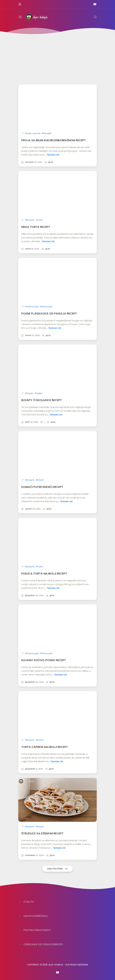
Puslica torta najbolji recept (44, 573)
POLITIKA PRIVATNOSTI (37, 930)
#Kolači (29, 393)
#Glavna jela (32, 306)
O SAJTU (29, 902)
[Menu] (20, 17)
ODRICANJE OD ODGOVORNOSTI (43, 944)
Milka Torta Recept (36, 227)
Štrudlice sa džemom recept (42, 832)
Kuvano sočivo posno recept (44, 659)
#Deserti (30, 220)
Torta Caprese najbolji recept (45, 746)
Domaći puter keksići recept (42, 486)
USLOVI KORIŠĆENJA (36, 916)
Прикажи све (53, 155)
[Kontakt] (20, 4)
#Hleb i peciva (33, 133)
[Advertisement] (57, 58)
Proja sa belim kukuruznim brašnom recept (54, 140)
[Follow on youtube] (95, 4)
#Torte (39, 220)
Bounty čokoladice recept (42, 400)
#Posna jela (46, 306)
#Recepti (47, 133)
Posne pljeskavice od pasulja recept (49, 313)
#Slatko (38, 393)
